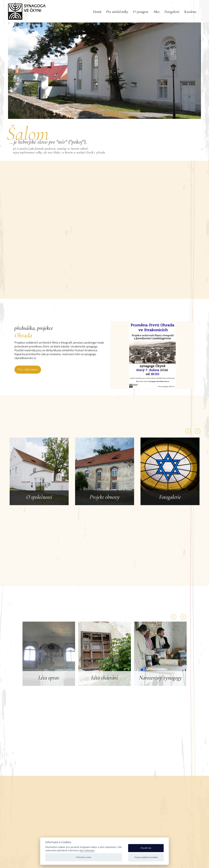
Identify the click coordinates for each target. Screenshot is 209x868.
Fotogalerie (172, 12)
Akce (156, 12)
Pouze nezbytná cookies (146, 857)
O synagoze (141, 12)
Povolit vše (146, 848)
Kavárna (190, 12)
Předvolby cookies (84, 857)
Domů (97, 12)
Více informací (28, 369)
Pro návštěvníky (117, 12)
